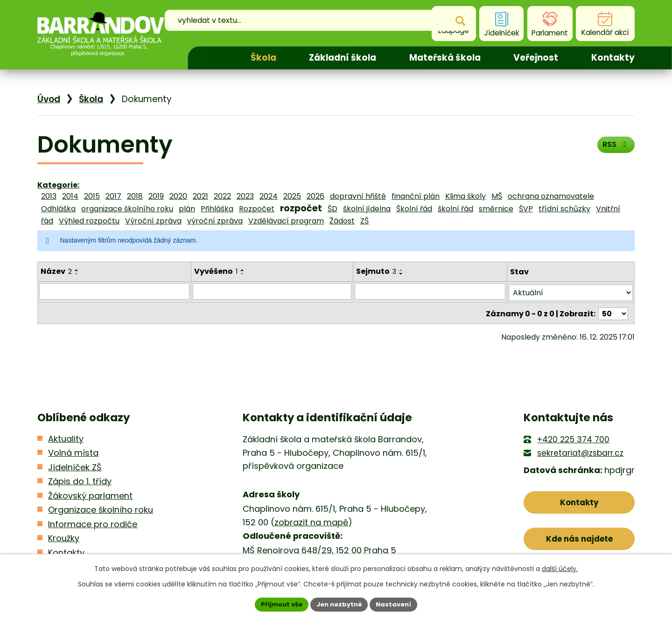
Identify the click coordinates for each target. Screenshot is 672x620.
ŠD (332, 209)
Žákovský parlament (90, 494)
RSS (614, 148)
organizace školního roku (127, 209)
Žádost (342, 221)
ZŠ (364, 221)
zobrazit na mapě (311, 520)
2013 (49, 196)
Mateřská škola (445, 58)
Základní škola (343, 58)
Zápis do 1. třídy (80, 480)
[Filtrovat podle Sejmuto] (430, 291)
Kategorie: (58, 185)
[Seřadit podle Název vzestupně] (77, 270)
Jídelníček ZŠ (75, 465)
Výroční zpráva (153, 221)
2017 (113, 196)
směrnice (496, 209)
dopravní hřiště (358, 196)
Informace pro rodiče (93, 522)
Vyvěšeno (216, 271)
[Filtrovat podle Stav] (571, 291)
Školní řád (414, 209)
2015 (92, 196)
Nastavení (398, 604)
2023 (245, 196)
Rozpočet (257, 209)
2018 (135, 196)
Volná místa (73, 451)
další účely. (560, 568)
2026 (315, 196)
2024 (269, 196)
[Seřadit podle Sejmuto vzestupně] (402, 270)
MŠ (497, 196)
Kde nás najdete (579, 541)
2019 (156, 196)
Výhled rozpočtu (89, 221)
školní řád (455, 209)
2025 (292, 196)
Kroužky (64, 537)
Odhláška (58, 209)
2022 (222, 196)
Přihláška (217, 209)
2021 (200, 196)
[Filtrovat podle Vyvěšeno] (272, 291)
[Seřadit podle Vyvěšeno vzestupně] (243, 270)
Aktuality (66, 437)
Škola (263, 58)
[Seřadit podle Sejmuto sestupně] (402, 274)
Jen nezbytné (339, 604)
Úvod (211, 58)
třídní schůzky (564, 209)
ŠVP (526, 209)
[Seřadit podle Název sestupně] (77, 274)
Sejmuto (377, 271)
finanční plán (416, 196)
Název (56, 271)
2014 (70, 196)
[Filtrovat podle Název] (114, 291)
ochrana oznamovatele (551, 196)
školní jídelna (367, 209)
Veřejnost (536, 58)
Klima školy (465, 196)
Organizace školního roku (101, 508)
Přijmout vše (278, 604)
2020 (178, 196)
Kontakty (613, 58)
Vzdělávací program (286, 221)
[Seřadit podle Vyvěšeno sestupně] (243, 274)
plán (187, 209)
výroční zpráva (215, 221)
